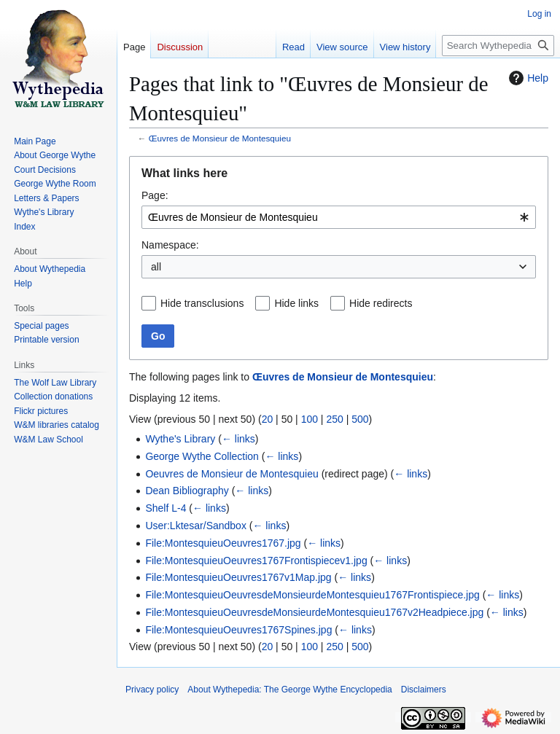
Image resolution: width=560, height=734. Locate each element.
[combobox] (339, 217)
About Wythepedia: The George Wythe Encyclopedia (289, 690)
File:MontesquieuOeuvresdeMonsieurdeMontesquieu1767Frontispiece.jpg (312, 595)
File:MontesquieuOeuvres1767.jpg (223, 543)
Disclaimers (424, 690)
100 (310, 419)
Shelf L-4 (166, 508)
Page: (155, 195)
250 (334, 419)
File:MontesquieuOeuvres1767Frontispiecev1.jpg (256, 561)
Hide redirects (381, 303)
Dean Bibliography (187, 491)
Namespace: (170, 245)
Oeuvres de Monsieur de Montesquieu (232, 474)
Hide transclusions (202, 303)
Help (527, 78)
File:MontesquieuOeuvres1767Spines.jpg (238, 630)
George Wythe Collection (202, 456)
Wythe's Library (180, 439)
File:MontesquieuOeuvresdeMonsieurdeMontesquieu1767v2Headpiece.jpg (314, 612)
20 (268, 419)
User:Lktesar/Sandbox (196, 526)
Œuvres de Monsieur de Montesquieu (220, 138)
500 (360, 419)
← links (238, 439)
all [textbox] (156, 267)
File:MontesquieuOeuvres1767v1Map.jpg (238, 577)
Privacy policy (152, 690)
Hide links (296, 303)
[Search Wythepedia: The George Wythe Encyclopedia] (498, 46)
